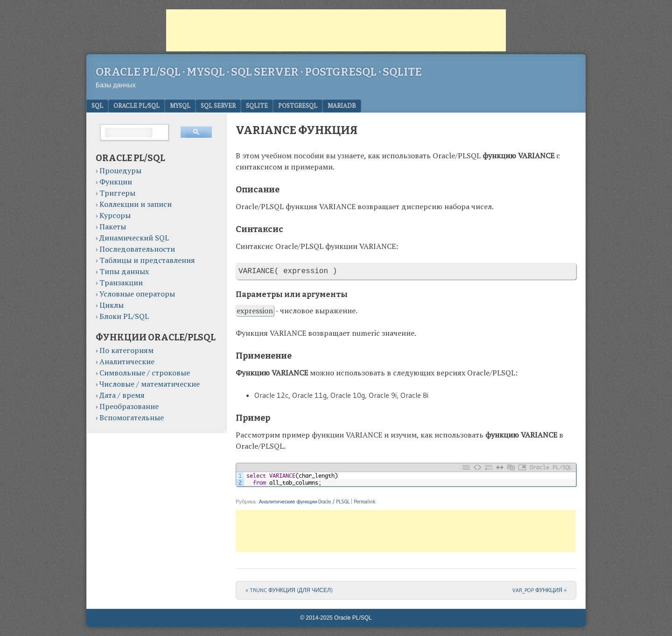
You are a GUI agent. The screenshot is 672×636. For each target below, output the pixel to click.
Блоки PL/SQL (124, 316)
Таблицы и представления (147, 260)
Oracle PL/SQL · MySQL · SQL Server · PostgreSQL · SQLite (259, 72)
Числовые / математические (150, 384)
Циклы (112, 305)
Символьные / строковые (145, 373)
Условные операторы (137, 294)
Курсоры (115, 215)
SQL (97, 106)
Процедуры (120, 170)
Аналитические (127, 361)
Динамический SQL (134, 238)
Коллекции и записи (136, 204)
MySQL (180, 106)
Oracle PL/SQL (136, 106)
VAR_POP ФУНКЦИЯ (539, 590)
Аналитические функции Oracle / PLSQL (304, 502)
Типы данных (124, 271)
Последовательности (137, 249)
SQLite (257, 106)
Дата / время (122, 395)
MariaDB (342, 106)
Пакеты (113, 226)
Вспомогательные (132, 417)
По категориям (126, 350)
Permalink (365, 502)
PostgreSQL (298, 106)
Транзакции (121, 283)
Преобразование (129, 406)
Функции (116, 182)
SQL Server (218, 106)
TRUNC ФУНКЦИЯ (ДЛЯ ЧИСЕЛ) (289, 590)
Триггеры (117, 193)
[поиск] (129, 133)
